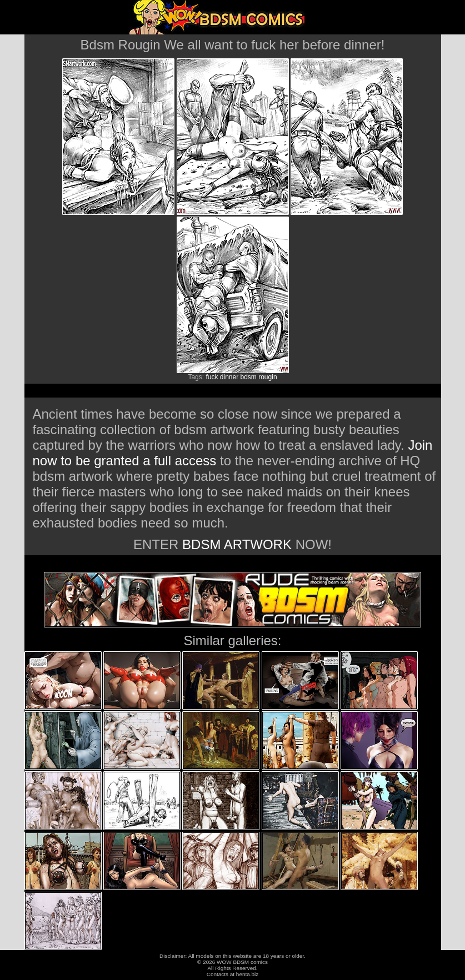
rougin (267, 377)
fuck (212, 377)
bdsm (249, 377)
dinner (229, 377)
